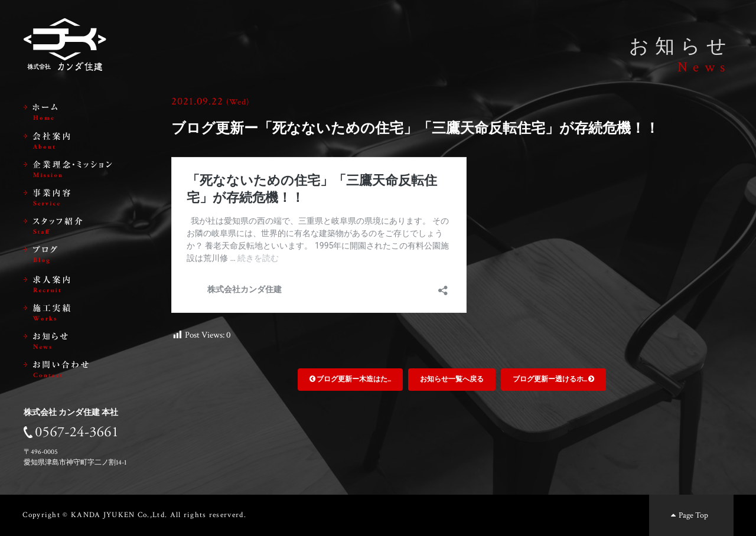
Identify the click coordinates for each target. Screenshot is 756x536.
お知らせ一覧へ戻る (452, 379)
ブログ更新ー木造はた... (350, 379)
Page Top (688, 515)
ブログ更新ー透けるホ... (553, 379)
